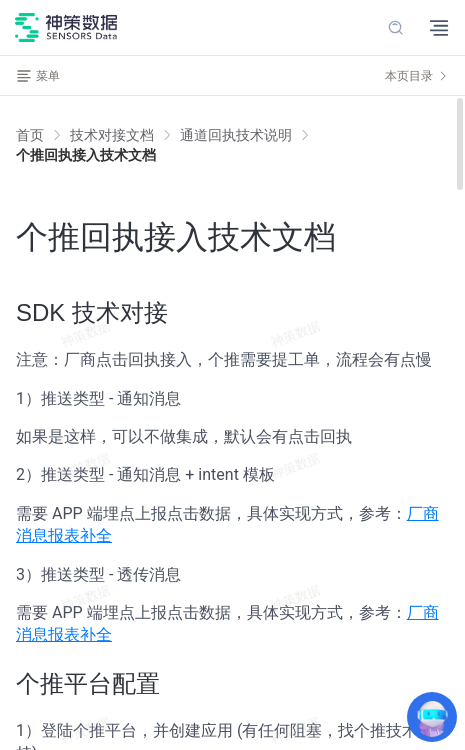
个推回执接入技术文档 (86, 155)
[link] (112, 135)
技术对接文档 (112, 135)
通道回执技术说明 (236, 135)
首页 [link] (30, 135)
